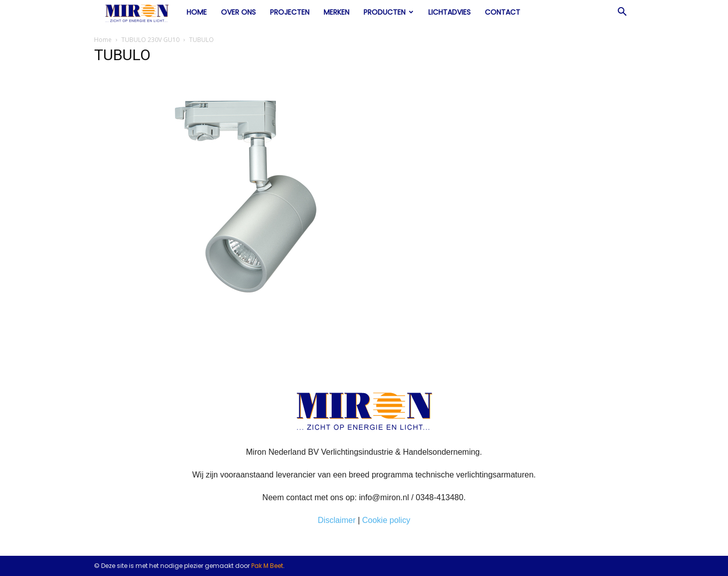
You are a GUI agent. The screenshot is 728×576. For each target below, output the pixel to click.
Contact (503, 12)
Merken (336, 12)
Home (197, 12)
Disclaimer (337, 520)
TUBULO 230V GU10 (150, 40)
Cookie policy (386, 520)
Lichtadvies (449, 12)
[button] (622, 13)
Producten (389, 12)
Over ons (238, 12)
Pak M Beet (267, 566)
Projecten (290, 12)
